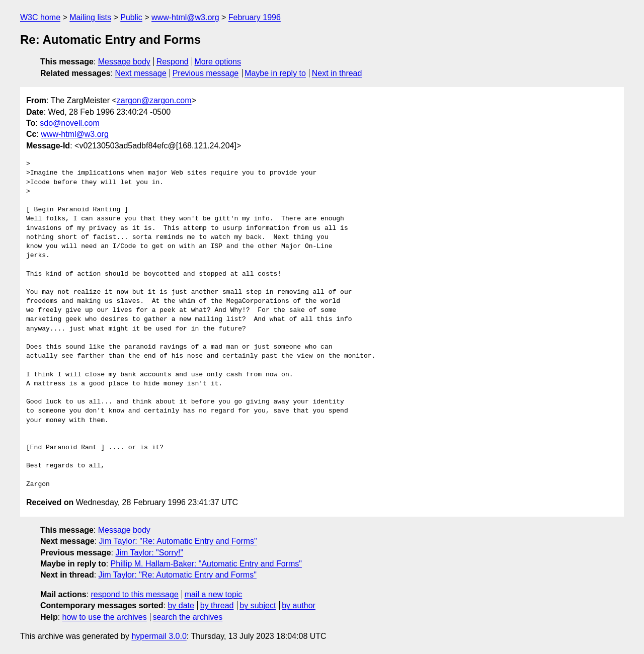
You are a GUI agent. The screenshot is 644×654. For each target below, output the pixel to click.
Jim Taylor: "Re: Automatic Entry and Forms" (178, 541)
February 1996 (255, 17)
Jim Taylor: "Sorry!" (149, 553)
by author (299, 605)
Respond (173, 62)
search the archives (188, 617)
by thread (217, 605)
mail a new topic (214, 594)
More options (218, 62)
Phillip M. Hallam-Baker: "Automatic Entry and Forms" (206, 564)
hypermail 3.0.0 (159, 636)
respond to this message (134, 594)
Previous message (206, 73)
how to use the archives (105, 617)
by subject (258, 605)
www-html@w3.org (185, 17)
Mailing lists (90, 17)
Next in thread (337, 73)
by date (181, 605)
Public (131, 17)
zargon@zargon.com (154, 100)
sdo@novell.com (70, 123)
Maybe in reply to (275, 73)
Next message (141, 73)
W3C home (40, 17)
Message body (124, 62)
